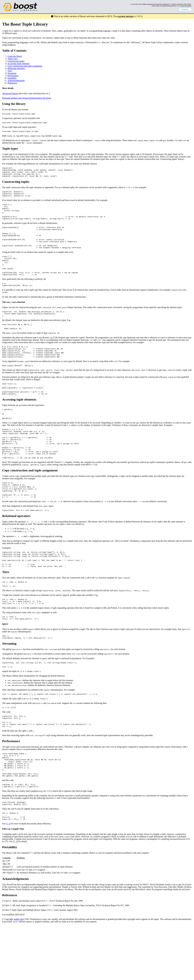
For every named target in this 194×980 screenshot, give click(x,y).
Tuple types (13, 59)
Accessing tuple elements (19, 64)
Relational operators (16, 68)
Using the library (15, 56)
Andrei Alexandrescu (169, 6)
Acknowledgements (16, 81)
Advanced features (10, 93)
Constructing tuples (16, 61)
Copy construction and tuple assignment (25, 66)
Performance (13, 76)
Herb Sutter (156, 6)
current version (126, 16)
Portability (12, 78)
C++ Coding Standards (184, 6)
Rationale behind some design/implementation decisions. (27, 98)
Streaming (12, 73)
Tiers (10, 71)
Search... (185, 10)
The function (14, 319)
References (12, 83)
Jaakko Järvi (19, 974)
